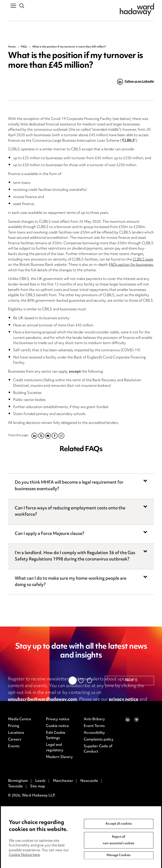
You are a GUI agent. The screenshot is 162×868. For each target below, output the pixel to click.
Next (129, 779)
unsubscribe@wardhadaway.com (43, 700)
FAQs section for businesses (131, 265)
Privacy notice (58, 818)
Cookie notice (57, 825)
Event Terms (94, 825)
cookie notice (22, 706)
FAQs (24, 47)
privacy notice (124, 700)
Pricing (14, 825)
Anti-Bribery (94, 818)
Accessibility (94, 831)
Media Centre (20, 818)
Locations (16, 831)
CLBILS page (143, 260)
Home (12, 47)
